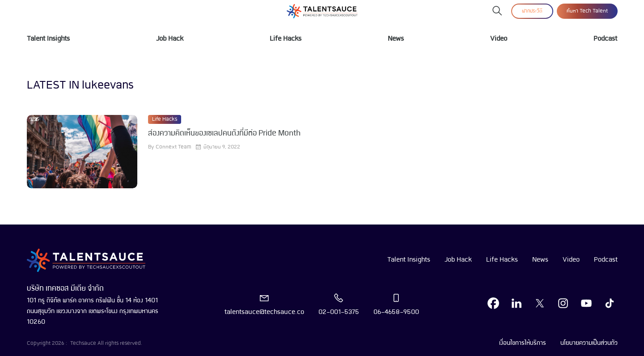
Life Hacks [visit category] (165, 119)
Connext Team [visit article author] (173, 147)
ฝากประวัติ (532, 11)
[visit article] (82, 152)
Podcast (605, 39)
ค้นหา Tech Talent (587, 11)
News (396, 39)
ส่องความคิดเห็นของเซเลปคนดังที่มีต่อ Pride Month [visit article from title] (224, 133)
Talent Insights (48, 39)
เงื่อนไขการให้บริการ (523, 343)
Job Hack (170, 39)
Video (499, 39)
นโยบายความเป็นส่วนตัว (589, 343)
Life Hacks (286, 39)
